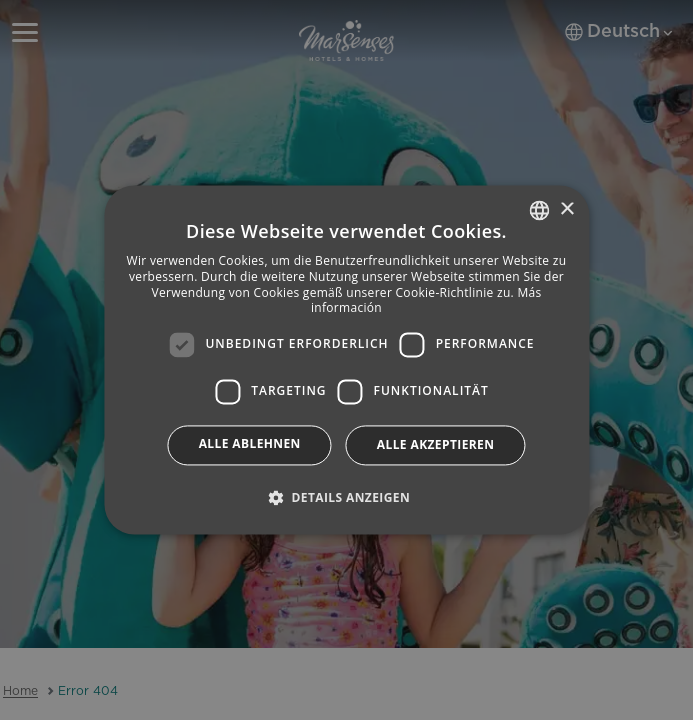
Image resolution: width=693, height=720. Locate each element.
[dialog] (346, 359)
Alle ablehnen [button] (250, 443)
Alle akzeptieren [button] (436, 444)
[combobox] (539, 210)
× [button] (566, 209)
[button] (346, 498)
